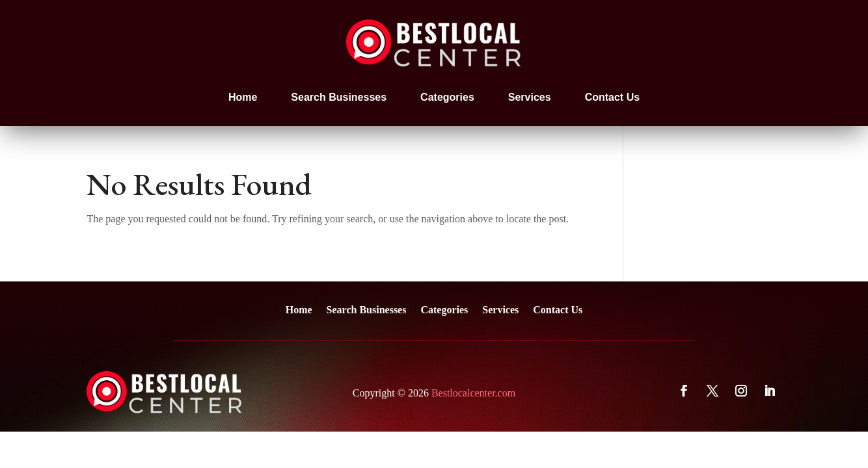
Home (243, 97)
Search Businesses (339, 97)
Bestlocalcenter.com (473, 393)
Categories (447, 97)
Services (530, 97)
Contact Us (612, 97)
